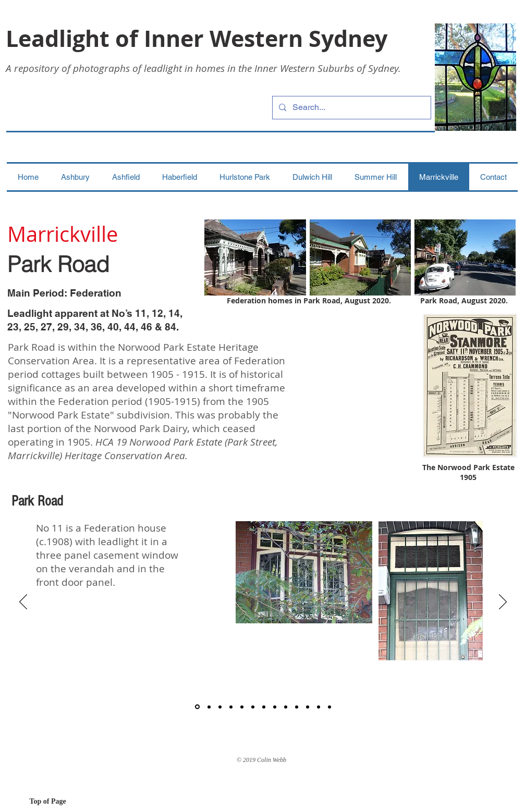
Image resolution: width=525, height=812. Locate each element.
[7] (264, 707)
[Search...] (351, 108)
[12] (319, 707)
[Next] (503, 602)
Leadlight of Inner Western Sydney (197, 38)
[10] (297, 707)
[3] (220, 707)
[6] (253, 707)
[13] (329, 707)
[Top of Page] (67, 802)
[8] (275, 707)
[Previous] (23, 602)
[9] (286, 707)
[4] (231, 707)
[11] (308, 707)
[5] (242, 707)
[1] (197, 707)
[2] (209, 707)
